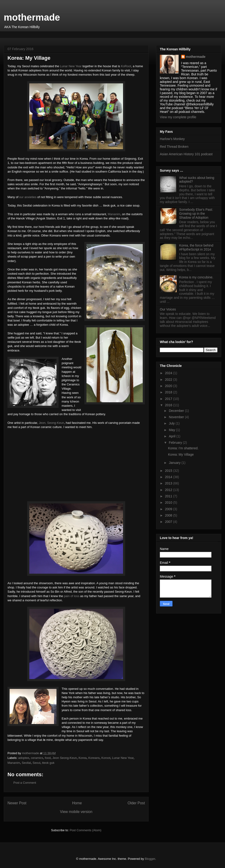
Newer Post (17, 803)
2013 (169, 483)
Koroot (106, 758)
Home (77, 803)
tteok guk (48, 763)
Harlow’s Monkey (172, 139)
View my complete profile (178, 117)
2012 (169, 490)
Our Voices (168, 309)
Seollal (26, 763)
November (177, 417)
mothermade (32, 17)
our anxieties (28, 197)
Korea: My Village (181, 454)
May (172, 430)
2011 (169, 496)
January (175, 463)
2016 (169, 405)
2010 (169, 502)
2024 (169, 373)
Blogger (150, 859)
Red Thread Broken (174, 147)
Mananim (114, 214)
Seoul (36, 763)
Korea (83, 758)
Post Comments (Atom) (85, 830)
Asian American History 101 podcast (186, 154)
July (172, 423)
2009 (169, 509)
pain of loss (72, 596)
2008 (169, 515)
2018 (169, 392)
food (48, 758)
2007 (169, 522)
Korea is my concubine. (196, 277)
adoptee (24, 758)
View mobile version (76, 812)
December (177, 411)
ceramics (37, 758)
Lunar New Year (71, 66)
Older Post (136, 803)
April (172, 436)
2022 (169, 380)
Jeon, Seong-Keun (52, 423)
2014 (169, 477)
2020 (169, 386)
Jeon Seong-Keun (65, 758)
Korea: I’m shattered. (183, 448)
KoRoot (126, 66)
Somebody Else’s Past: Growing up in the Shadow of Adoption (196, 214)
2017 (169, 399)
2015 (169, 471)
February (176, 443)
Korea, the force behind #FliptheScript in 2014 (196, 247)
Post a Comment (25, 783)
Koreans (94, 758)
